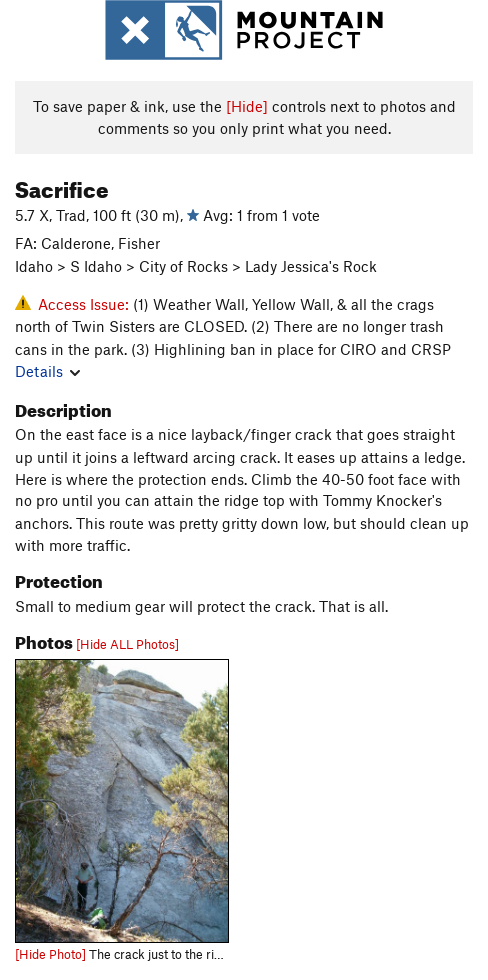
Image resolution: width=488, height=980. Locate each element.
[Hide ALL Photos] (127, 644)
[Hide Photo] (50, 954)
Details (47, 371)
